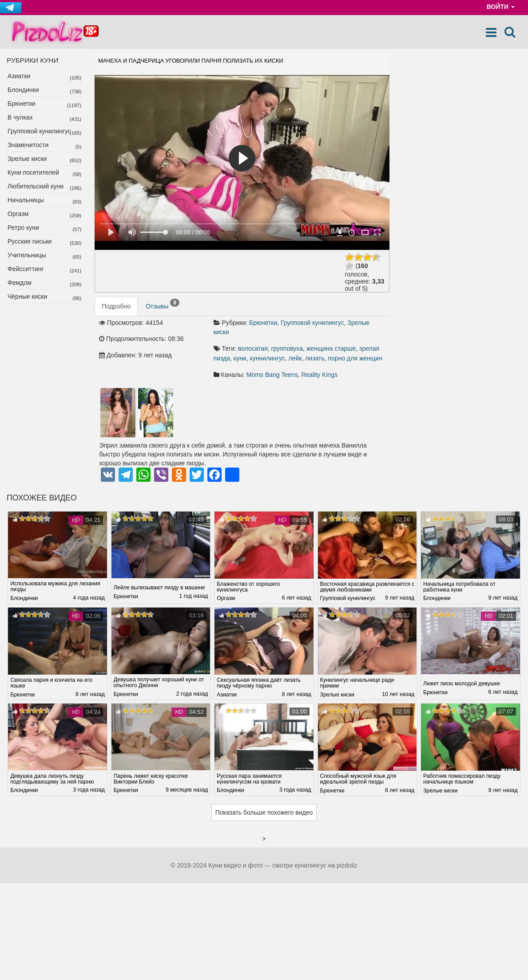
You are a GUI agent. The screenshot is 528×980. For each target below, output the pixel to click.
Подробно (116, 306)
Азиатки (19, 76)
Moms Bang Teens (272, 375)
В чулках (20, 117)
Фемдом (20, 283)
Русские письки (30, 241)
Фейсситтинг (26, 269)
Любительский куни (36, 186)
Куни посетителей (33, 172)
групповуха (287, 348)
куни (240, 358)
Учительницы (27, 255)
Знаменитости (28, 145)
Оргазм (18, 214)
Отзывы (163, 304)
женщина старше (331, 348)
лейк (295, 358)
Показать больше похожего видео (264, 812)
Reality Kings (319, 375)
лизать (315, 358)
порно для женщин (355, 358)
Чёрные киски (27, 296)
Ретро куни (23, 228)
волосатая (253, 348)
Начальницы (26, 200)
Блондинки (23, 90)
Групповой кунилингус (39, 131)
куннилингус (267, 358)
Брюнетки (22, 104)
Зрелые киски (27, 159)
